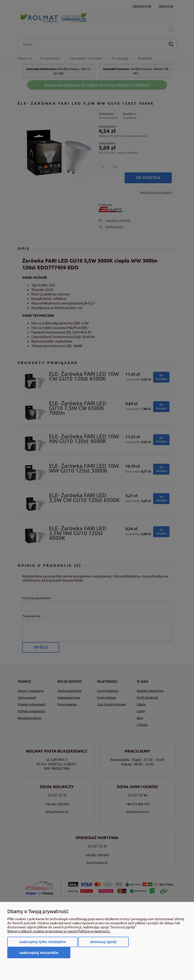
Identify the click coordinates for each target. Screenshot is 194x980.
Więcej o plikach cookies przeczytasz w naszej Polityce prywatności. (59, 931)
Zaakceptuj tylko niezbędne (42, 942)
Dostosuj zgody (103, 942)
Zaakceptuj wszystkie (39, 953)
